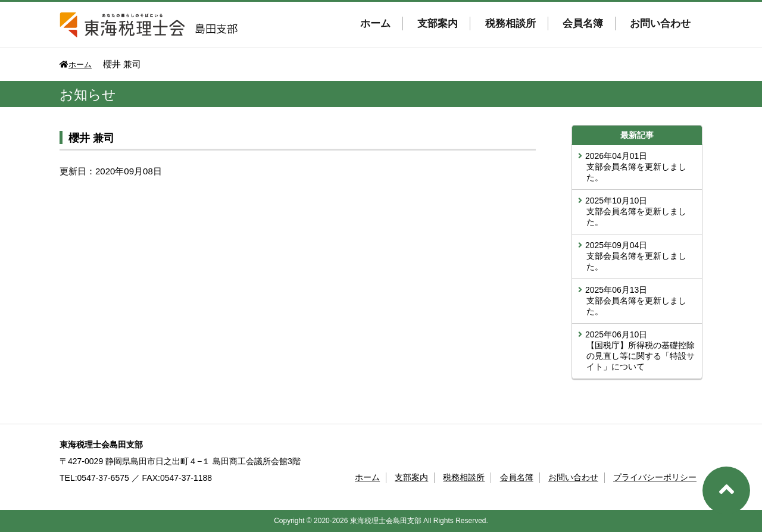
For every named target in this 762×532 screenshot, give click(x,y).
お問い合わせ (660, 24)
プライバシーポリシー (655, 477)
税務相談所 (510, 24)
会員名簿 (583, 24)
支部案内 (438, 24)
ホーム (375, 24)
